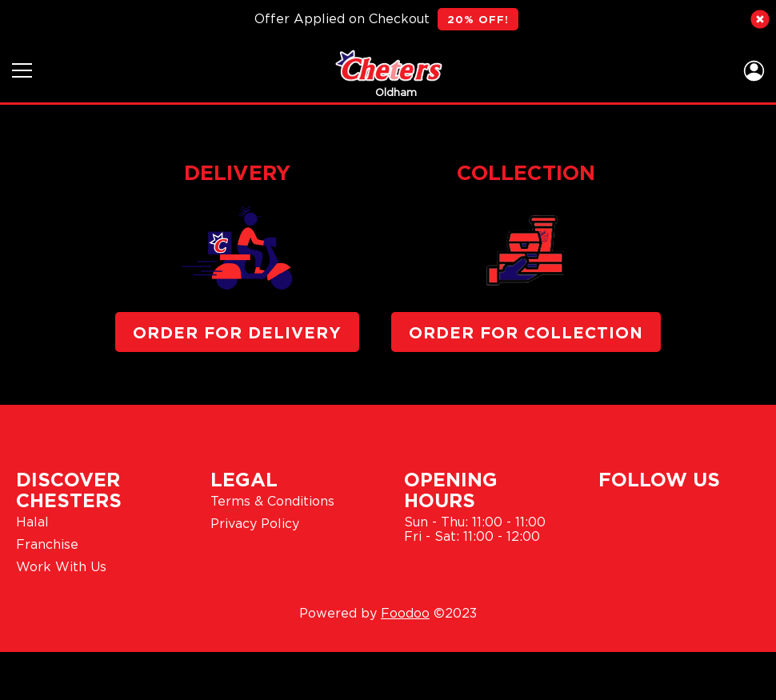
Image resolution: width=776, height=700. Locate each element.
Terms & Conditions (272, 501)
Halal (32, 522)
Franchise (47, 544)
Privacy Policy (255, 523)
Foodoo (405, 613)
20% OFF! (478, 19)
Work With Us (61, 566)
